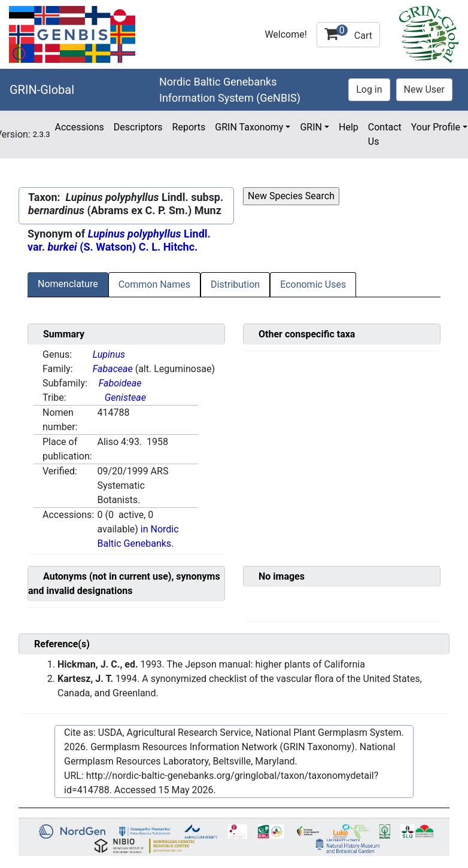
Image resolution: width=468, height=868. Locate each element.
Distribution (235, 284)
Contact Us (385, 134)
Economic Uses (313, 284)
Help (349, 127)
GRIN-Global (42, 90)
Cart (348, 33)
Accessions (79, 127)
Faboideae (120, 383)
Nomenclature (68, 284)
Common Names (154, 284)
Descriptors (138, 127)
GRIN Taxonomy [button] (249, 127)
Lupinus (109, 354)
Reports (189, 127)
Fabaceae (113, 369)
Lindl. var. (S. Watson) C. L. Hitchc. (119, 240)
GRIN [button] (311, 127)
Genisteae (125, 398)
